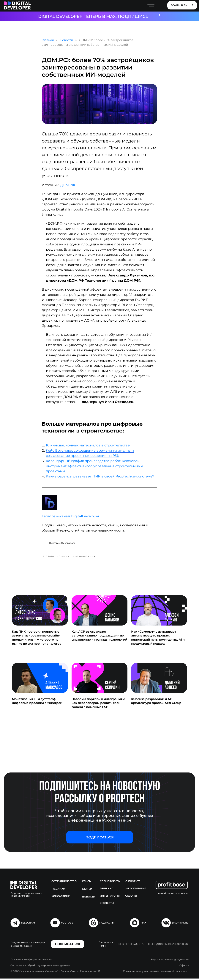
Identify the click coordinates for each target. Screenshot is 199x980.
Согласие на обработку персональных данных (40, 967)
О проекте (133, 883)
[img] (18, 6)
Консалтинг (61, 898)
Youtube (67, 924)
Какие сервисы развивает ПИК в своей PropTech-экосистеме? (100, 477)
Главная (48, 41)
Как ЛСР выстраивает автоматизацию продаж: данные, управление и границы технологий (99, 637)
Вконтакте (180, 924)
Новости (66, 41)
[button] (100, 839)
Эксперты (107, 905)
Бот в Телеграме (128, 945)
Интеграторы (110, 897)
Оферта (184, 967)
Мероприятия (136, 890)
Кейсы (87, 883)
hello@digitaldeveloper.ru (167, 945)
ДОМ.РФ (68, 186)
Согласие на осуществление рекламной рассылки (155, 973)
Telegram (28, 924)
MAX (143, 924)
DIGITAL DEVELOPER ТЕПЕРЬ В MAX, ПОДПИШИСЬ (93, 16)
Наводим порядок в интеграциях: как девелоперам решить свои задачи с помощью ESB (98, 704)
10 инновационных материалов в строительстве (88, 446)
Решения (107, 890)
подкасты (107, 924)
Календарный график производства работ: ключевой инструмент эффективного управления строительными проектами (94, 467)
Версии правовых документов (170, 961)
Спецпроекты (110, 883)
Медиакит (59, 890)
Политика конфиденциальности (31, 961)
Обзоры (131, 897)
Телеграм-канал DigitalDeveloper (71, 517)
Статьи (87, 890)
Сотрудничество (64, 883)
